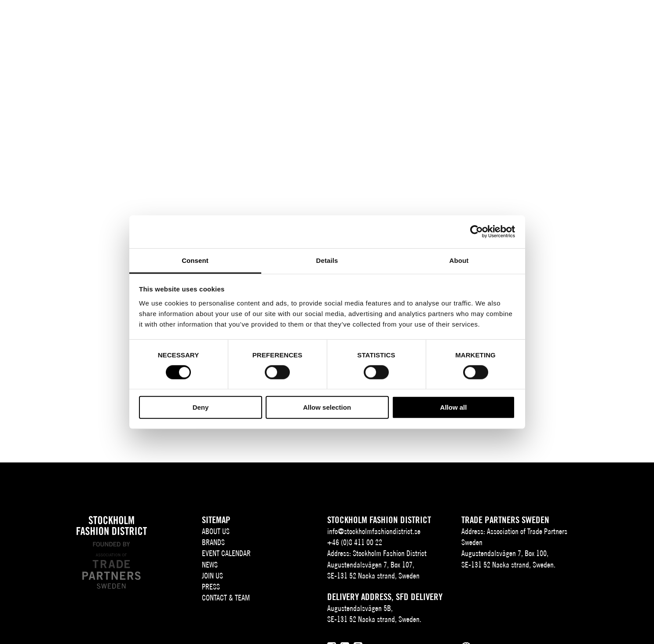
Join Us (378, 21)
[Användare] (631, 20)
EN (588, 21)
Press (418, 21)
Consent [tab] (195, 260)
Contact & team (468, 21)
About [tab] (459, 260)
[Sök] (609, 20)
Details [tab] (327, 260)
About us (197, 21)
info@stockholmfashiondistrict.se (374, 531)
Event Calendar (295, 21)
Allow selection (327, 407)
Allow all (454, 407)
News (344, 21)
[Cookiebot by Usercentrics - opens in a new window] (477, 232)
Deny (201, 407)
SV (577, 21)
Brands (243, 21)
